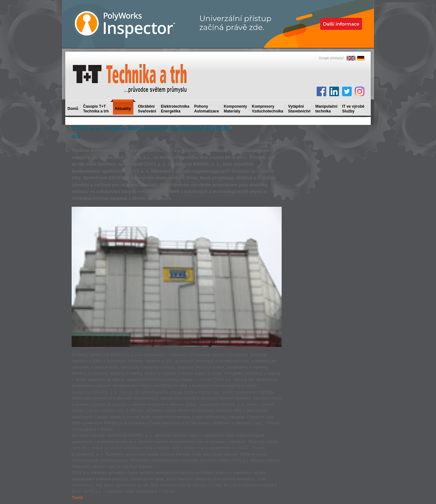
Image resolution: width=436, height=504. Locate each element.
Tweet (77, 497)
